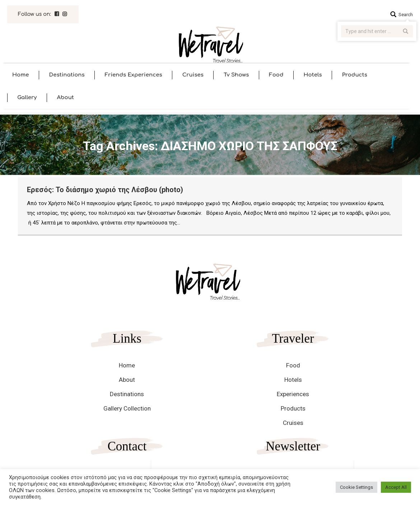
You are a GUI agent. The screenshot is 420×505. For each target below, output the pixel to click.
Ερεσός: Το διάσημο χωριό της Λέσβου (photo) (105, 190)
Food (293, 365)
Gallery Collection (127, 408)
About (127, 380)
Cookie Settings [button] (356, 487)
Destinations (127, 394)
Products (293, 408)
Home (127, 365)
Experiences (293, 394)
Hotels (293, 380)
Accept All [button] (396, 487)
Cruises (293, 423)
